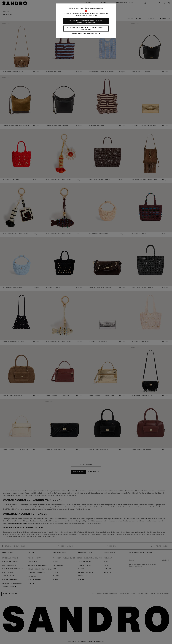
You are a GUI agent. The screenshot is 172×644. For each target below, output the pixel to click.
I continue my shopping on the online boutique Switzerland (86, 28)
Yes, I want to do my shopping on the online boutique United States (86, 21)
